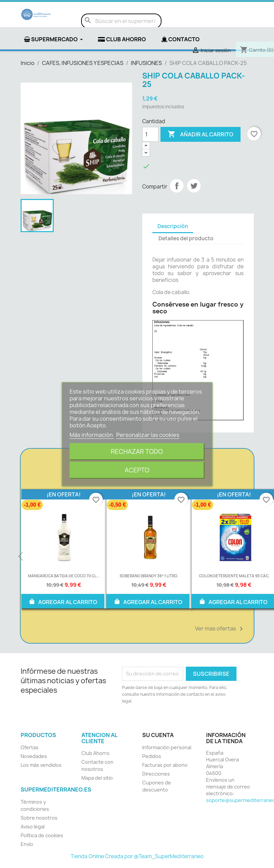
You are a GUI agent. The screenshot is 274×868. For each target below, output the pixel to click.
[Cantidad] (150, 134)
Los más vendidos (41, 765)
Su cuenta (158, 735)
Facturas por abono (165, 765)
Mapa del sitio (97, 778)
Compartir (177, 186)
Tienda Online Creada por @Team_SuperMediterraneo (137, 856)
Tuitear (194, 186)
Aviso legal (33, 827)
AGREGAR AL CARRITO (63, 601)
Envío (27, 844)
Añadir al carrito (201, 134)
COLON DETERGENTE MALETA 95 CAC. (234, 576)
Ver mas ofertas (220, 629)
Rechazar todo (137, 451)
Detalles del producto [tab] (186, 238)
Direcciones (156, 774)
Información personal (167, 747)
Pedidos (152, 756)
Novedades (34, 756)
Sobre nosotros (39, 818)
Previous (21, 557)
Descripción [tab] (173, 226)
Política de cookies (42, 835)
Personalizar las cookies (148, 435)
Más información (92, 435)
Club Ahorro (95, 753)
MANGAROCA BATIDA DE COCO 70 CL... (64, 576)
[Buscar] (121, 21)
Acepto (137, 470)
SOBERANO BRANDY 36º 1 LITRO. (149, 576)
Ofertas (30, 747)
